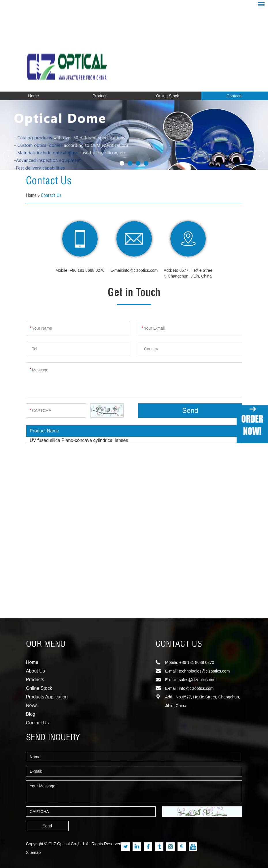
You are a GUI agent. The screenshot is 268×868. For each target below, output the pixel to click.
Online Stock (168, 96)
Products (100, 96)
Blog (31, 714)
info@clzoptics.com (140, 270)
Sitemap (33, 852)
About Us (35, 671)
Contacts (234, 96)
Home (34, 96)
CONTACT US (179, 645)
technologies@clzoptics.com (204, 671)
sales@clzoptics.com (198, 680)
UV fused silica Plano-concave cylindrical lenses (79, 440)
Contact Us (49, 182)
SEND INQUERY (53, 738)
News (32, 705)
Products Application (47, 697)
